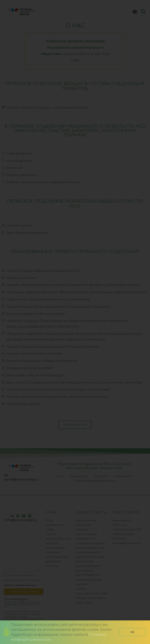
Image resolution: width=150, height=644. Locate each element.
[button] (132, 632)
